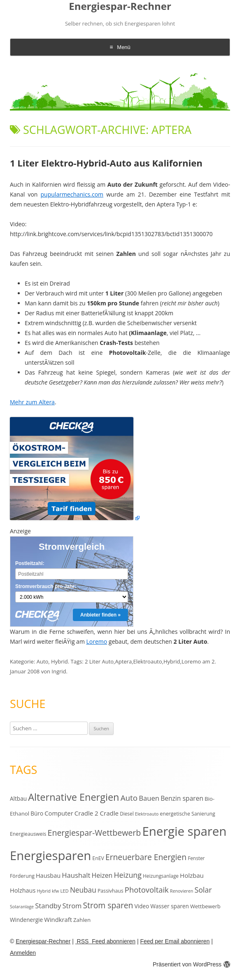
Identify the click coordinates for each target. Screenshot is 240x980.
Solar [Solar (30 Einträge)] (203, 890)
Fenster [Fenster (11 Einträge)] (196, 858)
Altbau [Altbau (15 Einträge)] (18, 798)
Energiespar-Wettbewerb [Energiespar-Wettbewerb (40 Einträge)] (94, 833)
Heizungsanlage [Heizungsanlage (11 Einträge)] (161, 876)
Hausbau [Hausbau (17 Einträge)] (48, 876)
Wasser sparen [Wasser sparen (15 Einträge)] (170, 906)
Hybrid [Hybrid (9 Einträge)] (43, 891)
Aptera (123, 661)
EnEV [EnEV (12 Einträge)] (98, 858)
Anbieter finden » (100, 615)
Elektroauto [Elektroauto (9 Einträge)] (147, 814)
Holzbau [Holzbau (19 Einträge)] (192, 875)
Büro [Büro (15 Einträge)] (37, 813)
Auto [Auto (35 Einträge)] (129, 798)
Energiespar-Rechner (120, 6)
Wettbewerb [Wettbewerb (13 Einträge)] (205, 906)
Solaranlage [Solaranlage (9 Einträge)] (22, 907)
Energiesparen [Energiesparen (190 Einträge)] (50, 856)
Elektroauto (148, 661)
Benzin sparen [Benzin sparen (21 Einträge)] (182, 798)
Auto (43, 661)
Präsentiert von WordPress (191, 964)
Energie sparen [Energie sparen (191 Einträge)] (184, 831)
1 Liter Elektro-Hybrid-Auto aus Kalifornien (106, 163)
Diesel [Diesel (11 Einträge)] (127, 814)
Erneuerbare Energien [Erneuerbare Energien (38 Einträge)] (146, 857)
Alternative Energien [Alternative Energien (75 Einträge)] (73, 797)
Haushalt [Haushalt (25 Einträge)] (76, 875)
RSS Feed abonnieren (105, 941)
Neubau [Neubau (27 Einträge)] (83, 890)
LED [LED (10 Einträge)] (64, 891)
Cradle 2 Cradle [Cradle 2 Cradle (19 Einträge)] (97, 813)
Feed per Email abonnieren (175, 941)
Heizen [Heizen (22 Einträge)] (102, 875)
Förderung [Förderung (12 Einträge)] (22, 876)
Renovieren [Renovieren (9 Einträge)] (182, 891)
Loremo (97, 641)
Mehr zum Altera (32, 402)
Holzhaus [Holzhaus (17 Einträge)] (23, 890)
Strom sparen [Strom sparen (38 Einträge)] (108, 905)
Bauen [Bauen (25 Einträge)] (149, 798)
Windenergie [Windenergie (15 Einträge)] (26, 920)
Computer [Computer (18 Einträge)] (59, 813)
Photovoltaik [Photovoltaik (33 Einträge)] (147, 890)
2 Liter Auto (99, 661)
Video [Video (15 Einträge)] (142, 906)
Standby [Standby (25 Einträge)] (48, 906)
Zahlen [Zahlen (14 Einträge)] (82, 920)
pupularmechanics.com (72, 194)
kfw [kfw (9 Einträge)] (55, 891)
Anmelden (23, 953)
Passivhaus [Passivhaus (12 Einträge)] (111, 891)
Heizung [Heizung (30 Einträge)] (127, 875)
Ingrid (59, 671)
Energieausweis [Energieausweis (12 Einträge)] (28, 834)
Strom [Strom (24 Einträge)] (72, 906)
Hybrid (59, 661)
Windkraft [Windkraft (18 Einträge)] (58, 919)
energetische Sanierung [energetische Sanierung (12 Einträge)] (187, 814)
